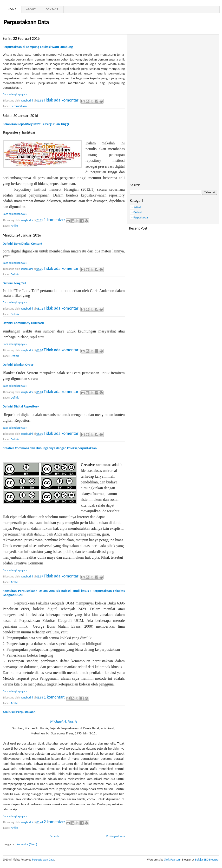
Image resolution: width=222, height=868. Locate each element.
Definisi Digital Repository (21, 406)
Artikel (15, 226)
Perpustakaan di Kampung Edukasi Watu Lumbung (38, 47)
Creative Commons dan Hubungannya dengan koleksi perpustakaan (50, 448)
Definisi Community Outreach (23, 323)
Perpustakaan (19, 106)
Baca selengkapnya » (15, 94)
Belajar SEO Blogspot (207, 860)
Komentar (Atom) (27, 844)
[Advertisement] (173, 71)
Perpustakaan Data (43, 860)
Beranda (55, 836)
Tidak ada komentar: (62, 100)
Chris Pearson (172, 860)
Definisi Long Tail (14, 283)
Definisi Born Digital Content (23, 244)
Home (12, 9)
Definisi (15, 274)
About (31, 9)
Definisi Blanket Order (18, 365)
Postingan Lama (116, 836)
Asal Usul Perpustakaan (19, 712)
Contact (52, 9)
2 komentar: (55, 822)
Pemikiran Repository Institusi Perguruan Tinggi (36, 124)
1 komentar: (55, 220)
